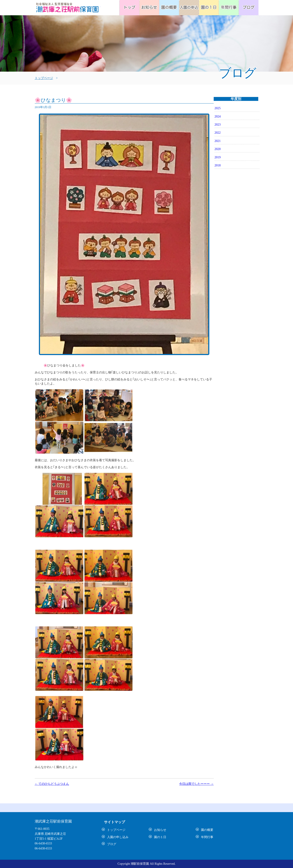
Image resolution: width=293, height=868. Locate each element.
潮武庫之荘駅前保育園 (68, 9)
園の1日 (209, 8)
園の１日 (160, 837)
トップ (277, 849)
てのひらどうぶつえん (52, 784)
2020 (218, 149)
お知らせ (149, 8)
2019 (218, 157)
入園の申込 (189, 8)
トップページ (129, 8)
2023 (218, 125)
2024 (218, 116)
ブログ (249, 8)
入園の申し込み (118, 837)
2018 (218, 165)
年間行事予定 (229, 8)
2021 (218, 141)
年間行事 (207, 837)
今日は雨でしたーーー (196, 784)
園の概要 (169, 8)
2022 (218, 133)
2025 (218, 108)
